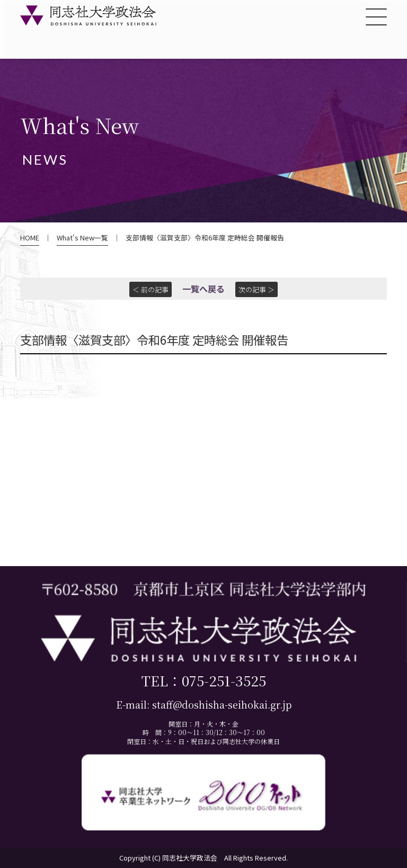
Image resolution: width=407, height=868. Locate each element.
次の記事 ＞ (256, 289)
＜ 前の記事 (151, 289)
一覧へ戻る (203, 289)
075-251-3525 (224, 680)
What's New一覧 (82, 238)
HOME (30, 238)
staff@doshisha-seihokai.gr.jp (222, 705)
